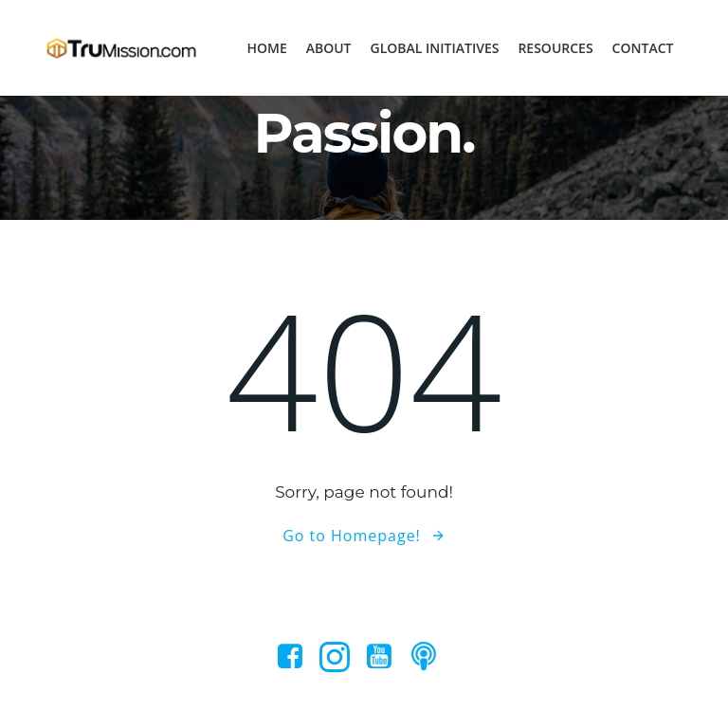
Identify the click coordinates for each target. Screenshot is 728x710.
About (329, 48)
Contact (643, 48)
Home (266, 48)
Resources (555, 48)
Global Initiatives (435, 48)
